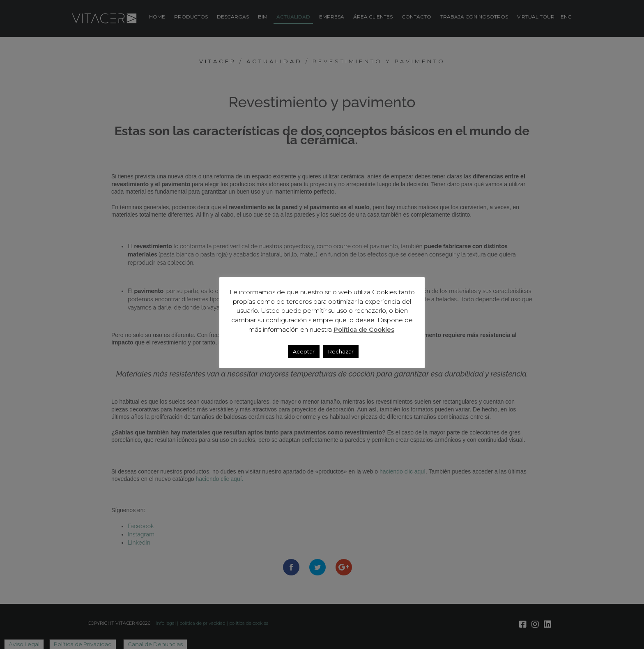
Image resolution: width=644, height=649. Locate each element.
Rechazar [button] (341, 351)
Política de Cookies (364, 329)
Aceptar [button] (304, 351)
